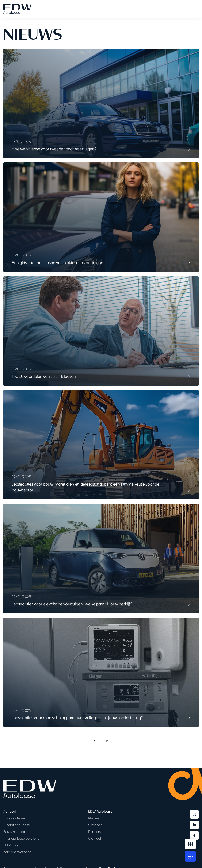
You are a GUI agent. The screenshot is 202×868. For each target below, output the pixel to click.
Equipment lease (16, 831)
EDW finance (13, 845)
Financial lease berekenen (22, 838)
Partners (94, 831)
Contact (95, 838)
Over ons (95, 825)
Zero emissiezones (17, 852)
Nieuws (94, 818)
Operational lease (17, 825)
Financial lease (14, 818)
